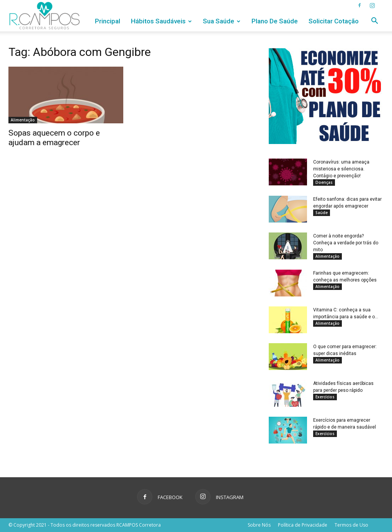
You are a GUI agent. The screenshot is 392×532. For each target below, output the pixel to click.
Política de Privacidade (303, 525)
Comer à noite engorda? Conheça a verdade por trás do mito (346, 243)
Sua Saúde (222, 21)
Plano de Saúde (275, 21)
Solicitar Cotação (334, 21)
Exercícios (325, 397)
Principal (108, 21)
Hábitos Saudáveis (161, 21)
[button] (374, 22)
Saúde (322, 213)
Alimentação (23, 120)
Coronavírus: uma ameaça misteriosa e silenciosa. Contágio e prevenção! (341, 169)
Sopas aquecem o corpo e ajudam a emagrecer (54, 138)
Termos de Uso (351, 525)
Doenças (324, 182)
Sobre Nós (259, 525)
